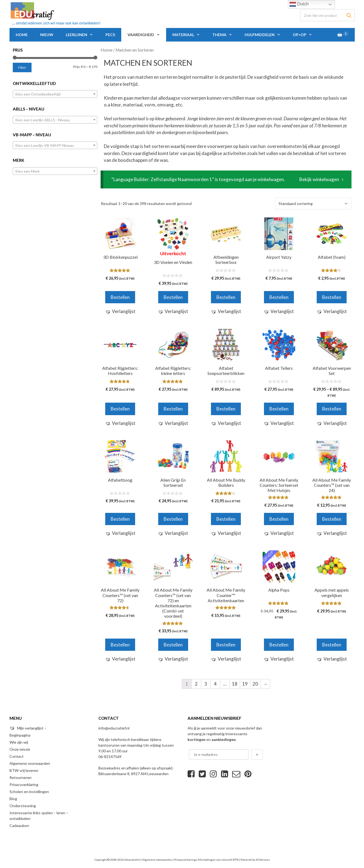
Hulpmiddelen (266, 35)
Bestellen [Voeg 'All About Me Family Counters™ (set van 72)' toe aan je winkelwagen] (120, 645)
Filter (22, 67)
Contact (17, 756)
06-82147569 (110, 757)
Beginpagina (20, 735)
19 (245, 684)
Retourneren (21, 777)
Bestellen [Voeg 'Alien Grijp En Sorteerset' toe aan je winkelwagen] (173, 519)
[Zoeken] (349, 15)
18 (235, 684)
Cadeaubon (19, 826)
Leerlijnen (83, 35)
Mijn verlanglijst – (28, 728)
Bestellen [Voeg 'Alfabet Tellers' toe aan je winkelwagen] (279, 409)
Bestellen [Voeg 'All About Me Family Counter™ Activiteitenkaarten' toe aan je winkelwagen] (226, 645)
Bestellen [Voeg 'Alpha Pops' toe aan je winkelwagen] (279, 645)
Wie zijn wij (19, 742)
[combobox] (55, 94)
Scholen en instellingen (29, 792)
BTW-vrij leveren (24, 770)
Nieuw (47, 35)
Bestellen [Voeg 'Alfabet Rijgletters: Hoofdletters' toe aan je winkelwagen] (120, 409)
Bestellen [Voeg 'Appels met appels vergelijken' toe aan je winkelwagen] (332, 645)
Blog (13, 799)
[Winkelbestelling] (313, 203)
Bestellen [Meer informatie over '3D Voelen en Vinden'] (173, 297)
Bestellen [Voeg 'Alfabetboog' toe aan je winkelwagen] (120, 519)
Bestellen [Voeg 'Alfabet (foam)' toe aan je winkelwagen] (332, 297)
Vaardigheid (147, 35)
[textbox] (55, 94)
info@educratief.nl (114, 728)
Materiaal (189, 35)
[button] (120, 311)
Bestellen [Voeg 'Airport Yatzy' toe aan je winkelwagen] (279, 297)
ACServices (263, 860)
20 (255, 684)
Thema (225, 35)
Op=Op (306, 35)
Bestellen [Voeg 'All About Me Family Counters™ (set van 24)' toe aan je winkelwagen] (332, 519)
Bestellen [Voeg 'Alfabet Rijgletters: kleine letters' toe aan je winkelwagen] (173, 409)
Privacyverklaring (24, 785)
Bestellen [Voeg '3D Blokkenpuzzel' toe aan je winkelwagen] (120, 297)
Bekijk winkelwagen (319, 179)
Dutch (299, 4)
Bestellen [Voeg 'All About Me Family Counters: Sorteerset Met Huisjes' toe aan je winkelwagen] (279, 519)
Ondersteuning (23, 806)
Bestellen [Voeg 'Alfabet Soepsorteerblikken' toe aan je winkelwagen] (226, 409)
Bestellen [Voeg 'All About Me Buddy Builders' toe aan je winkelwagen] (226, 519)
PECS (110, 35)
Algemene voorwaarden (30, 763)
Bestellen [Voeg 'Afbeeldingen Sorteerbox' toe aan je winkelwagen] (226, 297)
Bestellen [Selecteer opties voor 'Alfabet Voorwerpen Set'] (332, 409)
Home (22, 35)
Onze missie (20, 749)
